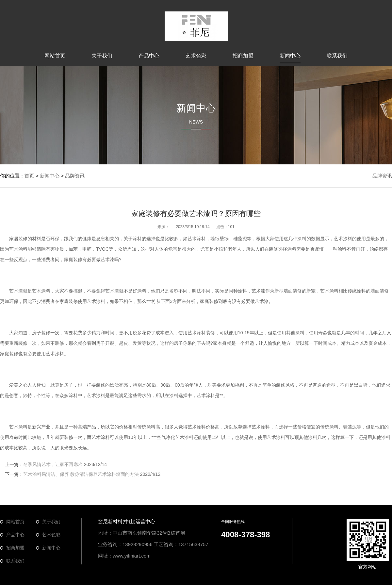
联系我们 (337, 56)
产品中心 (149, 56)
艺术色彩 (196, 56)
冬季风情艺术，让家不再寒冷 (53, 464)
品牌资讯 (382, 176)
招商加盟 (243, 56)
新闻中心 (290, 56)
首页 (29, 176)
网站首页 (55, 56)
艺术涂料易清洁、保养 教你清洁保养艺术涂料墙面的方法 (81, 474)
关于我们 (102, 56)
